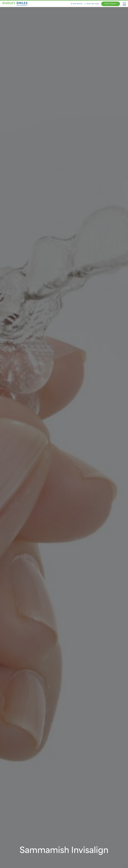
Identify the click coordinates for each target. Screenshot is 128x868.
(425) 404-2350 (92, 4)
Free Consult (111, 4)
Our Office (77, 4)
